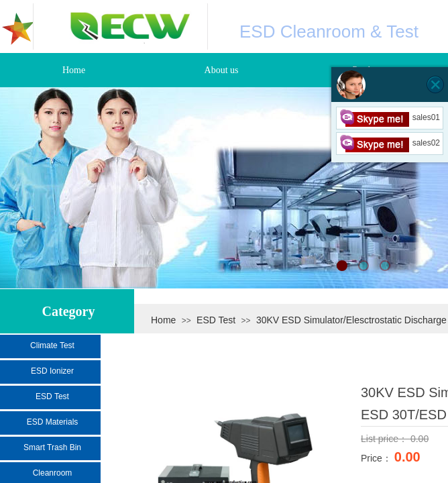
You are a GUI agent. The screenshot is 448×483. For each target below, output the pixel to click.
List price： (386, 439)
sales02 (390, 143)
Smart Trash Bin (52, 447)
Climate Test (52, 345)
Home (163, 320)
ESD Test (216, 320)
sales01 (390, 117)
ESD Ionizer (52, 371)
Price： (378, 458)
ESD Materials (53, 422)
